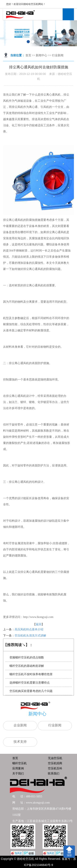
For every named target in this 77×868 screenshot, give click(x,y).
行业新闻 (58, 55)
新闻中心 (41, 55)
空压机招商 (55, 763)
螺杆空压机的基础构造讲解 (27, 666)
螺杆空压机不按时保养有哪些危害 (31, 674)
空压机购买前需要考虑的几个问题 (31, 691)
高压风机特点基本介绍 (29, 629)
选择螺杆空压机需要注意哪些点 (30, 683)
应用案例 (18, 768)
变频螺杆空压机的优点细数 (27, 657)
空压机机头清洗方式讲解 (30, 635)
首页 (28, 55)
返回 (39, 624)
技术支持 (20, 742)
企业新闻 (20, 725)
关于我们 (18, 773)
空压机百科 (55, 768)
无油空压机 (55, 758)
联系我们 (54, 773)
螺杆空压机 (20, 763)
